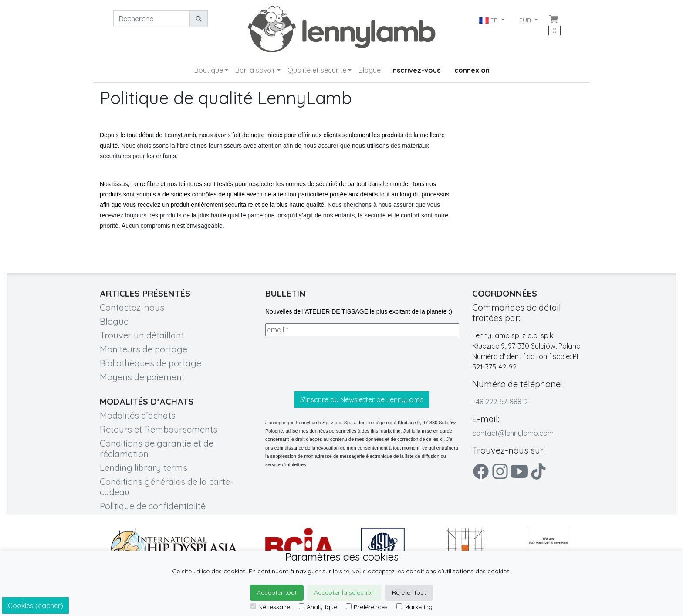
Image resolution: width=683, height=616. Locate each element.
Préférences (367, 607)
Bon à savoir (255, 70)
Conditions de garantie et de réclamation (157, 448)
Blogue (370, 70)
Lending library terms (144, 468)
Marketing (414, 607)
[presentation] (331, 364)
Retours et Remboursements (159, 429)
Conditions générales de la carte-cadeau (167, 487)
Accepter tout (277, 592)
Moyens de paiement (142, 377)
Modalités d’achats (138, 415)
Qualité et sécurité (317, 70)
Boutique (209, 70)
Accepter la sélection (344, 592)
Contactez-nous (132, 307)
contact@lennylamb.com (513, 433)
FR (489, 20)
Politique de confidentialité (153, 506)
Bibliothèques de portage (150, 363)
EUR (526, 20)
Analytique (318, 607)
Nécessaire (270, 607)
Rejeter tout (409, 592)
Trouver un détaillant (142, 335)
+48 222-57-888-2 (500, 402)
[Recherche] (152, 19)
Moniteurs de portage (144, 349)
